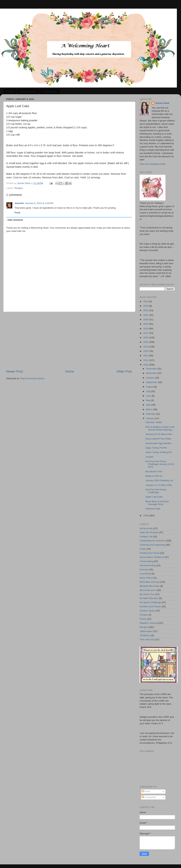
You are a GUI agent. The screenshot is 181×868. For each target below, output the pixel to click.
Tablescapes (146, 631)
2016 (146, 338)
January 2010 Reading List (159, 480)
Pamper (144, 615)
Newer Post (14, 371)
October (150, 378)
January (150, 418)
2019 (146, 324)
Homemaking (147, 561)
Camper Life (146, 537)
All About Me (146, 528)
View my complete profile (153, 164)
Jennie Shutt (162, 103)
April (149, 405)
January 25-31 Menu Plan (159, 434)
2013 (146, 351)
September (152, 382)
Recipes (19, 188)
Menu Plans (146, 578)
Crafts (143, 549)
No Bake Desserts (149, 598)
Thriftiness (145, 635)
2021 (146, 315)
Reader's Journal (148, 623)
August (150, 387)
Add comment (15, 220)
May (149, 400)
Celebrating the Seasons (152, 541)
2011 (146, 360)
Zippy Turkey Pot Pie (156, 448)
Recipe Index (49, 91)
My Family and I (148, 590)
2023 (146, 306)
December (152, 369)
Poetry (143, 619)
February (151, 414)
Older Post (124, 371)
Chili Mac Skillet (154, 422)
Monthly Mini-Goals (150, 586)
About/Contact (28, 91)
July (148, 391)
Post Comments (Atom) (32, 378)
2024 (146, 301)
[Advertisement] (69, 341)
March (150, 409)
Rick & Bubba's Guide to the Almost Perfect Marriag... (160, 428)
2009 (146, 516)
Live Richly (145, 574)
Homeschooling (148, 565)
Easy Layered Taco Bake (158, 439)
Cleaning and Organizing (152, 545)
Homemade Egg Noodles (159, 443)
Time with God (147, 640)
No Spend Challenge (150, 602)
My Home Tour (147, 594)
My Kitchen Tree (154, 471)
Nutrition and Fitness (150, 606)
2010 (146, 365)
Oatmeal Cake (153, 509)
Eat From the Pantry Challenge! (156, 491)
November (152, 373)
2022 (146, 310)
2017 (146, 333)
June (149, 396)
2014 (146, 347)
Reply (17, 212)
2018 (146, 329)
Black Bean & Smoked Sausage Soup (157, 503)
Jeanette (19, 203)
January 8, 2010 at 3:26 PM (39, 203)
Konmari (144, 570)
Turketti (149, 457)
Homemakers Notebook (152, 557)
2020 (146, 319)
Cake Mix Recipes (149, 532)
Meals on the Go (154, 476)
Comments (149, 797)
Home (10, 91)
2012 (146, 356)
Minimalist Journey (149, 582)
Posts (146, 791)
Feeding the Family (150, 553)
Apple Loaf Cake (154, 497)
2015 (146, 342)
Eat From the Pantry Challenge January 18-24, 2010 (160, 464)
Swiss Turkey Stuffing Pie (159, 452)
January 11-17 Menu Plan (159, 485)
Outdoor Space (147, 611)
